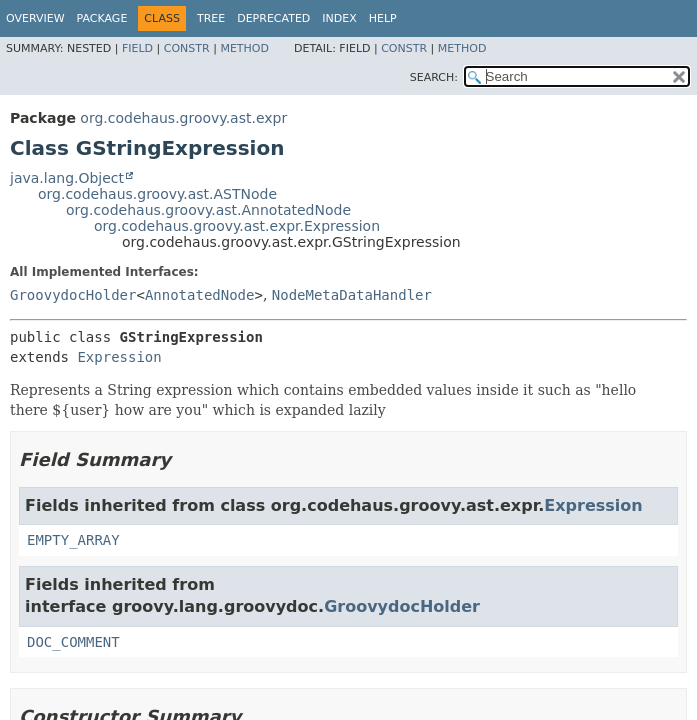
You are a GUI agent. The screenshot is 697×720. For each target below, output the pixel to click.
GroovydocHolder (73, 295)
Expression (119, 357)
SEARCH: (434, 77)
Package (102, 18)
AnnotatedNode (200, 295)
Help (383, 18)
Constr (187, 48)
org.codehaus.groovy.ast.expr (183, 118)
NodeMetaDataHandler (352, 295)
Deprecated (273, 18)
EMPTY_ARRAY (73, 540)
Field (137, 48)
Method (244, 48)
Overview (35, 18)
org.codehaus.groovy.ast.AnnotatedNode (208, 210)
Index (339, 18)
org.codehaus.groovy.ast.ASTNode (157, 194)
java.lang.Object (67, 178)
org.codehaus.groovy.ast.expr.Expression (237, 226)
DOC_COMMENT (73, 642)
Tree (211, 18)
